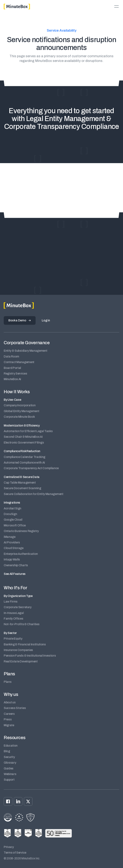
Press (8, 719)
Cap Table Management (20, 483)
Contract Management (19, 362)
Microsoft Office (15, 525)
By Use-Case (12, 400)
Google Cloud (13, 520)
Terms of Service (15, 853)
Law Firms (11, 602)
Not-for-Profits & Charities (22, 624)
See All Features (15, 574)
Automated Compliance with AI (24, 463)
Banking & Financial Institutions (25, 644)
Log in (46, 320)
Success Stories (15, 708)
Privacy (9, 847)
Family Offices (14, 619)
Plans (8, 682)
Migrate (9, 725)
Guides (9, 768)
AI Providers (12, 542)
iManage (10, 537)
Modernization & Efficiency (22, 425)
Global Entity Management (21, 411)
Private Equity (13, 639)
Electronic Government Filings (24, 443)
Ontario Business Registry (21, 531)
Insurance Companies (18, 650)
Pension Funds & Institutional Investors (30, 656)
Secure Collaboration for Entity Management (34, 494)
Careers (9, 714)
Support (9, 780)
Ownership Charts (16, 565)
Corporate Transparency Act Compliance (31, 468)
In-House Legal (14, 613)
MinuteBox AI (12, 379)
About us (10, 702)
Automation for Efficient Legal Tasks (28, 431)
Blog (7, 751)
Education (11, 746)
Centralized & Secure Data (22, 477)
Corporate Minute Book (19, 417)
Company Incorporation (20, 405)
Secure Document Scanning (22, 488)
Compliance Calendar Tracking (25, 457)
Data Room (11, 356)
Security (9, 757)
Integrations (12, 503)
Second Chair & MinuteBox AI (23, 437)
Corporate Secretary (18, 607)
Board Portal (12, 368)
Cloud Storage (14, 548)
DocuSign (10, 514)
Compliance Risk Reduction (22, 451)
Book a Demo (17, 320)
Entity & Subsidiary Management (25, 351)
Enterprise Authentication (21, 554)
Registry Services (15, 373)
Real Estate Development (21, 661)
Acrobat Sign (12, 508)
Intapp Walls (12, 559)
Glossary (10, 763)
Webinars (10, 774)
